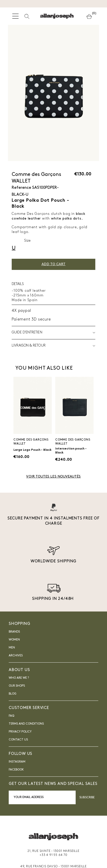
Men (12, 648)
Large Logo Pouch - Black (32, 450)
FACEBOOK (16, 770)
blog (13, 694)
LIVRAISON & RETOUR (53, 346)
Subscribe (87, 798)
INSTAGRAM (17, 762)
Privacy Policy (20, 732)
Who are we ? (19, 678)
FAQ (11, 716)
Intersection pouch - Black (71, 451)
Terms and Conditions (26, 724)
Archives (16, 656)
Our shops (17, 686)
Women (14, 640)
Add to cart (54, 264)
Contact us (18, 740)
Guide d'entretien (53, 333)
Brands (14, 632)
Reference (21, 188)
